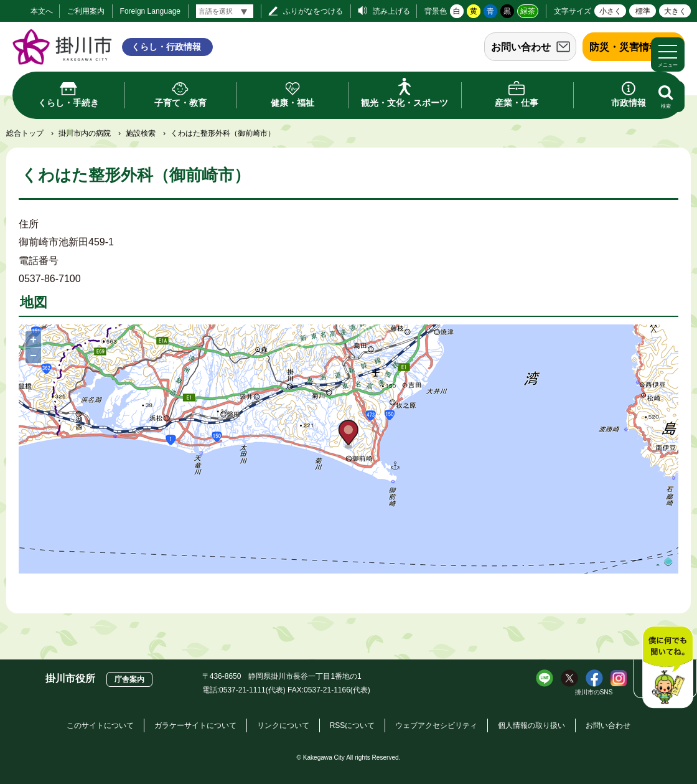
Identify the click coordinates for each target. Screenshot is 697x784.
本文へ (42, 11)
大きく (675, 11)
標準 (643, 11)
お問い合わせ (521, 47)
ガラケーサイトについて (195, 725)
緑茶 (528, 11)
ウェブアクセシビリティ (436, 725)
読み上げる (391, 11)
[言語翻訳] (225, 11)
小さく (610, 11)
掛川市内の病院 (85, 133)
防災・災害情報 (624, 47)
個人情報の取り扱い (531, 725)
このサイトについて (100, 725)
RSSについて (353, 725)
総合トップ (25, 133)
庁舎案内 (129, 679)
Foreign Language (150, 11)
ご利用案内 (86, 11)
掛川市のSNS (594, 692)
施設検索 (141, 133)
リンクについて (283, 725)
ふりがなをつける (313, 11)
